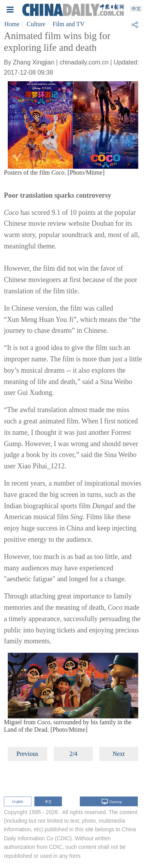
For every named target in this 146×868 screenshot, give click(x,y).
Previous (27, 754)
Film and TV (69, 24)
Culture (36, 24)
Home (12, 24)
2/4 (73, 754)
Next (119, 754)
